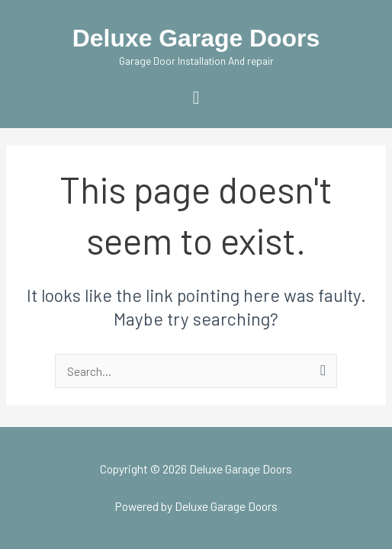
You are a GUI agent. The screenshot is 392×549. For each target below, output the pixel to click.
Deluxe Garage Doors (196, 38)
